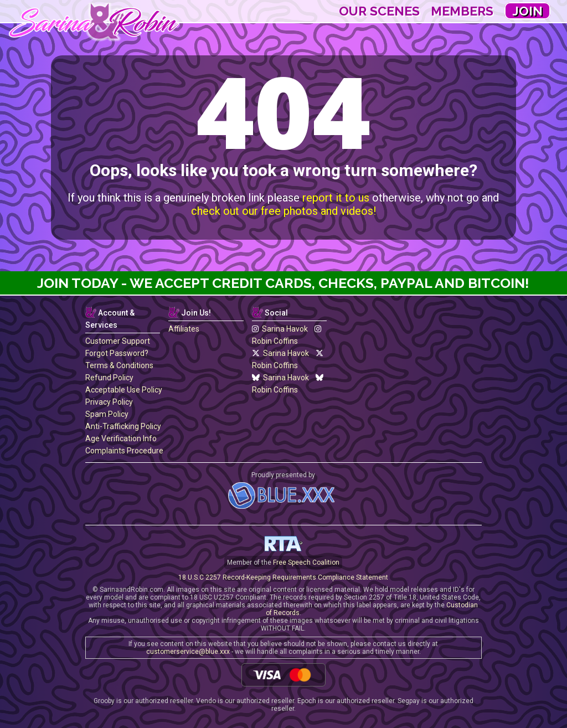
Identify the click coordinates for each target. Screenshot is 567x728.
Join (527, 11)
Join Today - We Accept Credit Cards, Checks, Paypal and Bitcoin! (283, 283)
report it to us (336, 198)
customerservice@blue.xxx (188, 652)
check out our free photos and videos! (283, 211)
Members (462, 11)
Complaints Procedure (124, 451)
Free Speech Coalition (306, 562)
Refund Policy (109, 378)
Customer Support (118, 341)
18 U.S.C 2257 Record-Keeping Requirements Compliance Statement (283, 577)
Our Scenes (379, 11)
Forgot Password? (117, 353)
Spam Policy (107, 414)
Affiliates (184, 329)
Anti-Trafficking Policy (123, 426)
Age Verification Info (121, 438)
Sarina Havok (280, 329)
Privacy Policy (109, 402)
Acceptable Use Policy (124, 390)
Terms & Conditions (119, 365)
